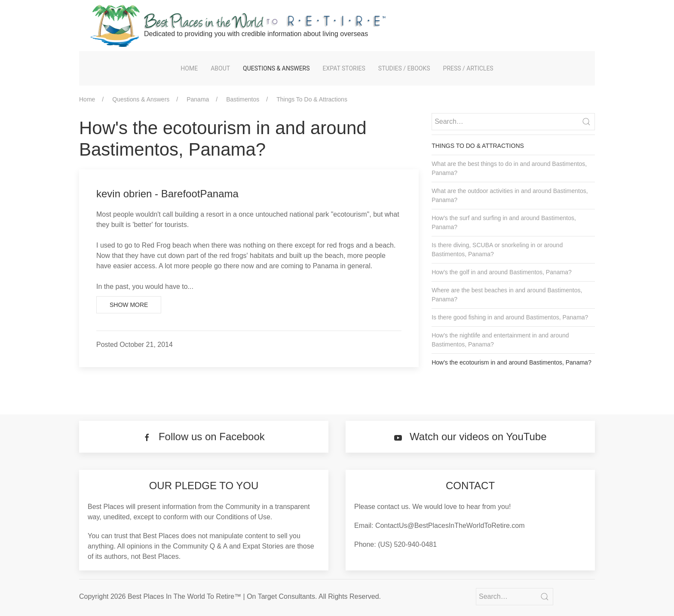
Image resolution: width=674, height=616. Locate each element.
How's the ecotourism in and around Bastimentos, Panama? (512, 362)
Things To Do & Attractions (312, 99)
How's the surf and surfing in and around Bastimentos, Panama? (504, 222)
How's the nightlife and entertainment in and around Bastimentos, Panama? (500, 340)
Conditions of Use (243, 517)
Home (189, 68)
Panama (198, 99)
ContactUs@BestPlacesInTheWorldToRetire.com (450, 526)
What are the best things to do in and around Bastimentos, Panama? (509, 168)
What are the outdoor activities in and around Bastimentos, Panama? (510, 195)
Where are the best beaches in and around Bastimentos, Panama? (507, 295)
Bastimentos (243, 99)
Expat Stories (344, 68)
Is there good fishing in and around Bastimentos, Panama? (510, 317)
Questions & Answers (276, 68)
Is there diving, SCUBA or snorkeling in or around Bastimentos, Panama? (497, 250)
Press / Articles (468, 68)
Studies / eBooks (404, 68)
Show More (129, 305)
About (220, 68)
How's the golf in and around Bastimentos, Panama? (502, 272)
